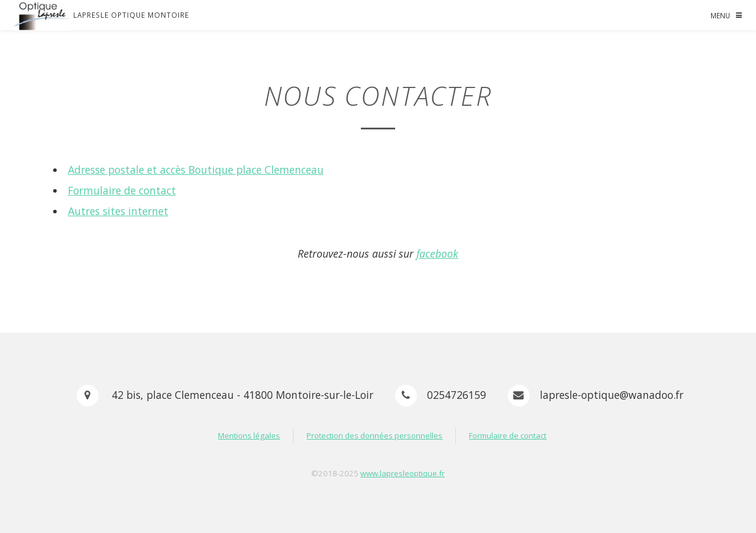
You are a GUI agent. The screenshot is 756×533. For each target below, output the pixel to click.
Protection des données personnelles (374, 435)
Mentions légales (249, 435)
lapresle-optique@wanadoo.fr (612, 395)
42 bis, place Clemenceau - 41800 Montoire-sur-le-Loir (241, 395)
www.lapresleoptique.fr (403, 473)
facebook (437, 253)
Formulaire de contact (122, 190)
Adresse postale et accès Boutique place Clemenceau (196, 170)
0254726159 (457, 395)
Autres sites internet (118, 211)
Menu (720, 15)
